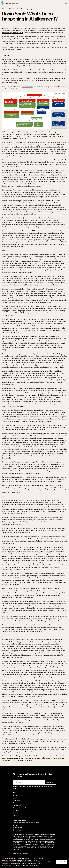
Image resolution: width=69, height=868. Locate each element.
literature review (27, 87)
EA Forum (18, 49)
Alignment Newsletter (8, 43)
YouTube (64, 47)
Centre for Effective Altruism (41, 835)
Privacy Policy (17, 828)
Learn (15, 798)
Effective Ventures (18, 836)
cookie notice (6, 864)
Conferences (17, 805)
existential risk (21, 149)
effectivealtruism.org (19, 835)
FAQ (14, 815)
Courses (16, 803)
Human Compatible (8, 270)
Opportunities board (19, 808)
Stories (15, 795)
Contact (15, 825)
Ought (30, 272)
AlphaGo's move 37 (18, 388)
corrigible (31, 601)
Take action (17, 800)
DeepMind (21, 272)
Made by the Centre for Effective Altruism (26, 823)
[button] (66, 3)
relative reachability (27, 668)
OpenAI (14, 272)
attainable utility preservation (46, 668)
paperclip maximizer (52, 263)
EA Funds (16, 810)
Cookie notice (17, 830)
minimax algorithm (29, 518)
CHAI (9, 272)
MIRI (12, 222)
